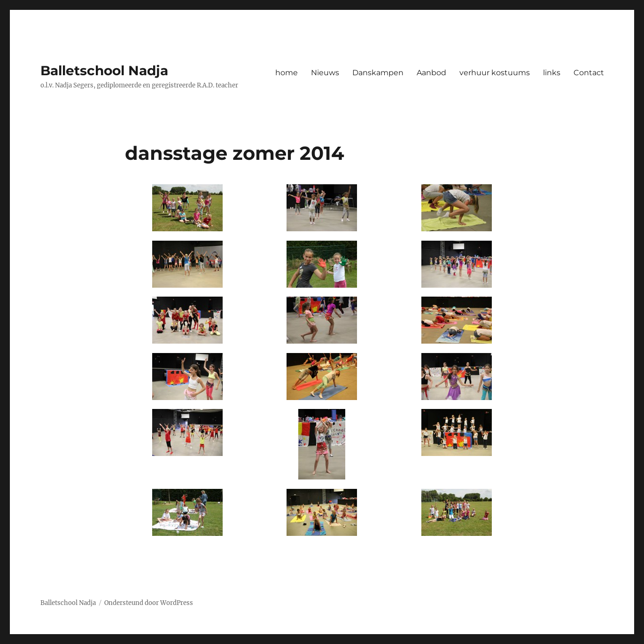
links (552, 73)
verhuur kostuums (495, 73)
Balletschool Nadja (104, 71)
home (287, 73)
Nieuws (325, 73)
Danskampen (378, 73)
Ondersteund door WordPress (149, 603)
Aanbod (431, 73)
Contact (589, 73)
